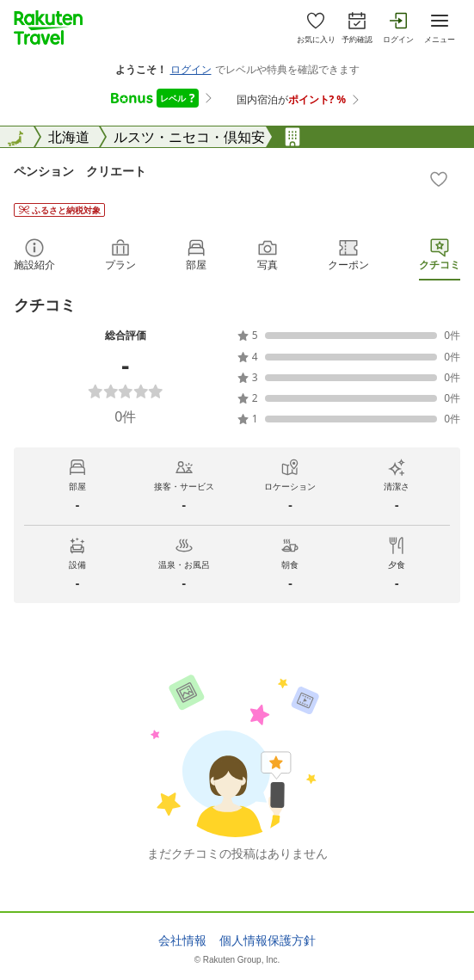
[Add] (439, 179)
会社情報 (182, 940)
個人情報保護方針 (268, 940)
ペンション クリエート (80, 171)
